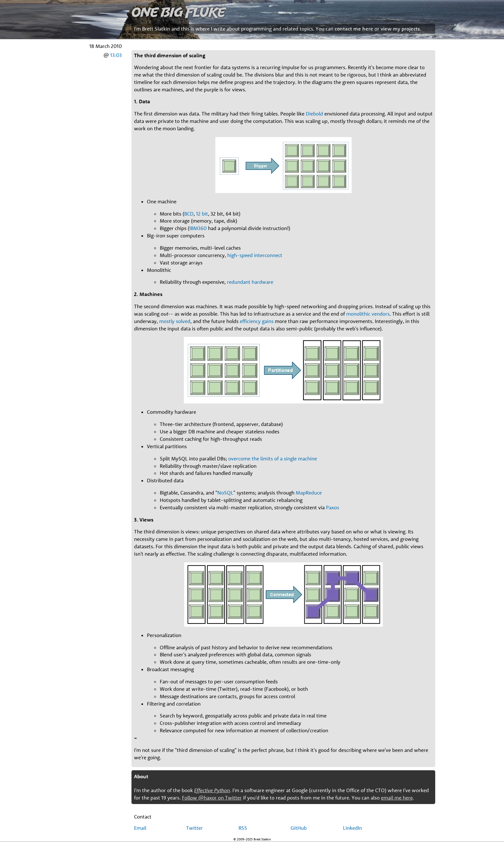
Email (140, 828)
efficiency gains (257, 321)
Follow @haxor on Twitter (212, 798)
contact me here (354, 29)
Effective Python (212, 790)
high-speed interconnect (255, 255)
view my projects (400, 29)
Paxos (333, 507)
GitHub (299, 828)
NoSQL (225, 493)
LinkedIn (352, 828)
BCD (189, 214)
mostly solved (175, 321)
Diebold (314, 114)
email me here (397, 798)
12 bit (202, 214)
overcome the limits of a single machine (273, 458)
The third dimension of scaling (170, 55)
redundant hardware (250, 282)
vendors (381, 314)
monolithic (358, 314)
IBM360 (198, 228)
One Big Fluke (178, 12)
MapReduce (309, 493)
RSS (243, 828)
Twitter (194, 828)
